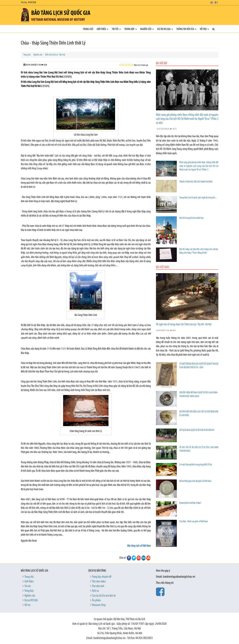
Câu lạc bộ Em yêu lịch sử (104, 596)
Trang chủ (88, 29)
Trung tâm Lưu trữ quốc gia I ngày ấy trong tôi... (198, 198)
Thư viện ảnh (98, 586)
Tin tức (116, 29)
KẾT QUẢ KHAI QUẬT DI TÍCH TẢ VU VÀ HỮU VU (197, 430)
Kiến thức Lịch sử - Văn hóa (55, 55)
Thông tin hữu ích (186, 29)
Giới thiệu (103, 29)
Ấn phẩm (96, 600)
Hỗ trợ (204, 29)
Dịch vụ (95, 591)
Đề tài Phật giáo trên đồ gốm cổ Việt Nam (195, 481)
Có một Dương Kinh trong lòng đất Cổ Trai (196, 465)
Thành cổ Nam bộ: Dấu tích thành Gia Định (196, 182)
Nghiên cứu (147, 29)
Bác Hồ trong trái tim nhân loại (191, 218)
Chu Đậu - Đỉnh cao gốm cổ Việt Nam (194, 522)
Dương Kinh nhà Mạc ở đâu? (190, 503)
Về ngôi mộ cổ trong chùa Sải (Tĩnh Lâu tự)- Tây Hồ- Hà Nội (184, 325)
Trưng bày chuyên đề (102, 577)
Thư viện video (99, 582)
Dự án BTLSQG (165, 29)
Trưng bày (131, 29)
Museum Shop (99, 605)
